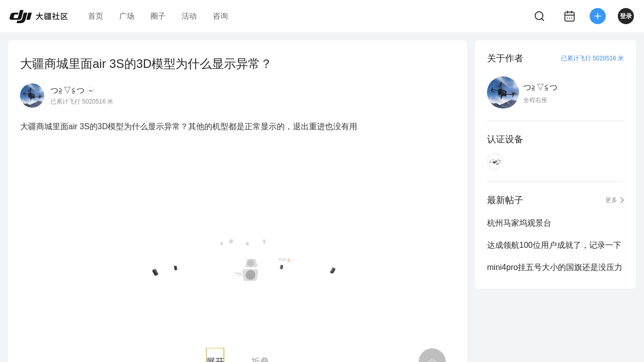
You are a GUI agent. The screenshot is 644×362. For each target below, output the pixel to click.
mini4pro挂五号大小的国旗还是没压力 (555, 267)
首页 (96, 16)
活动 (189, 16)
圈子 (158, 16)
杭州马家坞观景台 (519, 223)
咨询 (220, 16)
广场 (127, 16)
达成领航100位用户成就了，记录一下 (554, 245)
